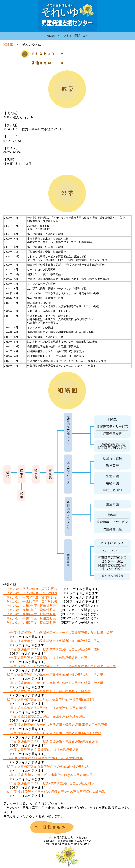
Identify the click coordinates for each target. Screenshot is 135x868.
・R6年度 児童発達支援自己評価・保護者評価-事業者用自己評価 (49, 700)
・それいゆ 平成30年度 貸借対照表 (30, 597)
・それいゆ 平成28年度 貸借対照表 (30, 589)
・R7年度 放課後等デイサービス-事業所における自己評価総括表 (49, 783)
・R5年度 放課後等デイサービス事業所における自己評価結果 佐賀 (52, 649)
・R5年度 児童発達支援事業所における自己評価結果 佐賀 (45, 658)
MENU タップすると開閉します (67, 36)
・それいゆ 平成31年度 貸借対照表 (30, 602)
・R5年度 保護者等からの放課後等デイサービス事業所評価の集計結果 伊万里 (60, 666)
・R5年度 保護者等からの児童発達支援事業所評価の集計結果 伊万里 (53, 674)
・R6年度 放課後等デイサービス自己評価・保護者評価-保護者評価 (51, 741)
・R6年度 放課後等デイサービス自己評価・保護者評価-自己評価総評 (52, 733)
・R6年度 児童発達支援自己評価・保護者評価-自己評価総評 (46, 708)
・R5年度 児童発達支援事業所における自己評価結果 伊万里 (47, 691)
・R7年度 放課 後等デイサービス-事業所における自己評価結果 (48, 775)
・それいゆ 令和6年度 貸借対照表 (30, 622)
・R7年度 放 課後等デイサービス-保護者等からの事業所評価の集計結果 (54, 792)
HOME (8, 45)
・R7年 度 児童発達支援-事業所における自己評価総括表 (43, 758)
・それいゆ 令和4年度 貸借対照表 (30, 614)
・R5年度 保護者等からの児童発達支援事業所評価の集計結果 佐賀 (52, 641)
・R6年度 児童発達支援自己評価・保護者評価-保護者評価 (44, 716)
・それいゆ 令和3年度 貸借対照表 (30, 610)
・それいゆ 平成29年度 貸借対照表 (30, 593)
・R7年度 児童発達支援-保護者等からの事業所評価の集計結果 (47, 766)
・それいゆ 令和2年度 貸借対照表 (30, 606)
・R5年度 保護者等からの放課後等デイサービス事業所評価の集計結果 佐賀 (58, 633)
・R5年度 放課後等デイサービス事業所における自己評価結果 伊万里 (53, 683)
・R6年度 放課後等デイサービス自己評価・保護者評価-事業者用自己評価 (55, 725)
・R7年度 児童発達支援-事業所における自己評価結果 (41, 750)
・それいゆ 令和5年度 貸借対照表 (30, 618)
